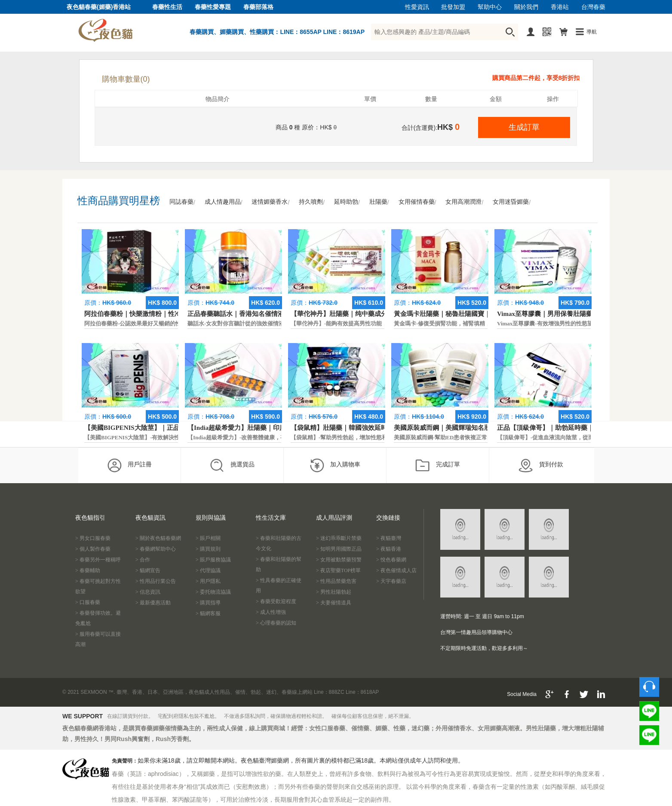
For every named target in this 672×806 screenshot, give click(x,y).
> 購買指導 (208, 603)
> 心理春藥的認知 (276, 623)
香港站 (560, 7)
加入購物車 (335, 465)
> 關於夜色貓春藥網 (158, 538)
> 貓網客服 (208, 613)
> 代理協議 (208, 570)
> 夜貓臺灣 (389, 538)
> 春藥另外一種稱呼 (98, 560)
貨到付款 (541, 465)
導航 (592, 32)
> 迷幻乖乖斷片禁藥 (339, 538)
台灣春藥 (593, 7)
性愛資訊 (417, 7)
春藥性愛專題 (213, 7)
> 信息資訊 (148, 592)
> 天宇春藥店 (391, 581)
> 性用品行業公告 (156, 581)
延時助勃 (346, 202)
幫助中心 (490, 7)
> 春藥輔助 (88, 570)
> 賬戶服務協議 (213, 560)
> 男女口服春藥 (93, 538)
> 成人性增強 (271, 612)
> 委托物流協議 (213, 592)
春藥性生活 (167, 7)
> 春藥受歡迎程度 (276, 601)
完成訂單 (437, 465)
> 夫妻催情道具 (334, 603)
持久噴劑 (311, 202)
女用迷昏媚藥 (511, 202)
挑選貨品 (232, 465)
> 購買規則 (208, 549)
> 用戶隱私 (208, 581)
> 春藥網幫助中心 (156, 549)
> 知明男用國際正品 (339, 549)
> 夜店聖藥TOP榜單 (338, 570)
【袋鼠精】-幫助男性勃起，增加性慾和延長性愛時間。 (359, 437)
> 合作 (143, 560)
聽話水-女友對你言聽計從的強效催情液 (236, 323)
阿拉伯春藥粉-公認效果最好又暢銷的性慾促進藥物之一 (152, 323)
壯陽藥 (378, 202)
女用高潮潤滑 (463, 202)
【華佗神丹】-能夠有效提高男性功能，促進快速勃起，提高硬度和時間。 (381, 323)
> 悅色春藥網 (391, 560)
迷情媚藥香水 (270, 202)
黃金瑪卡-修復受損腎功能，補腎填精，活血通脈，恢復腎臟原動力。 (479, 323)
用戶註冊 (129, 465)
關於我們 (526, 7)
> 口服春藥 (88, 602)
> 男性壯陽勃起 (334, 592)
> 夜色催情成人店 (396, 570)
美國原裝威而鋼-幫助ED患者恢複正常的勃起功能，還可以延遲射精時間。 (485, 437)
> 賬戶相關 (208, 538)
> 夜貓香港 (389, 549)
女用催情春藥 (417, 202)
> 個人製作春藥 (93, 549)
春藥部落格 (258, 7)
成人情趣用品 (223, 202)
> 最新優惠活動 (153, 603)
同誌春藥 (181, 202)
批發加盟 (453, 7)
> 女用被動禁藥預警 (339, 560)
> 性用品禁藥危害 (336, 581)
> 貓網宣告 (148, 570)
